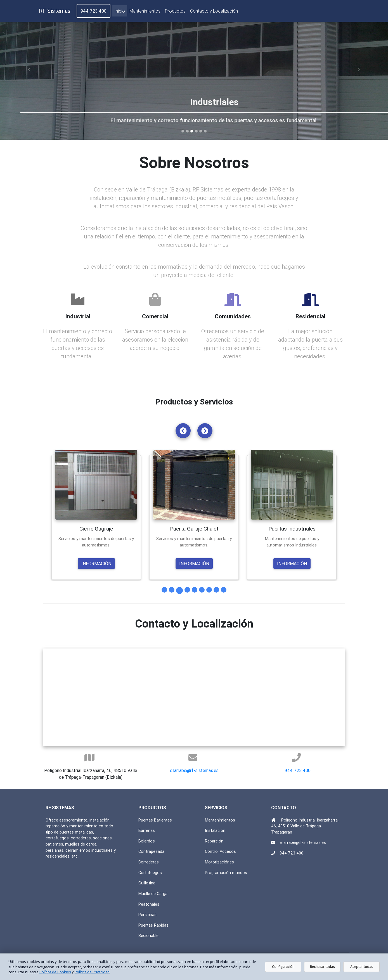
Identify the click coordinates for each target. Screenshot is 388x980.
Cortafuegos (150, 873)
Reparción (214, 841)
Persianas (147, 915)
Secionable (148, 936)
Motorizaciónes (219, 862)
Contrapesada (151, 852)
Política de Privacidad (93, 972)
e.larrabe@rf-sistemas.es (194, 771)
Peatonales (149, 904)
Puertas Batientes (155, 820)
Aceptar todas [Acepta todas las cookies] (362, 967)
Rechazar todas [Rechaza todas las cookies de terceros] (322, 967)
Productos (175, 12)
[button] (29, 70)
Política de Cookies (55, 972)
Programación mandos (226, 873)
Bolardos (147, 841)
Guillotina (147, 883)
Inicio (120, 12)
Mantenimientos (145, 12)
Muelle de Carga (153, 894)
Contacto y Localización (214, 12)
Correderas (149, 862)
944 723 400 (94, 12)
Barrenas (147, 831)
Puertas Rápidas (153, 925)
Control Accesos (220, 852)
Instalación (215, 831)
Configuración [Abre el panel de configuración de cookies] (283, 967)
